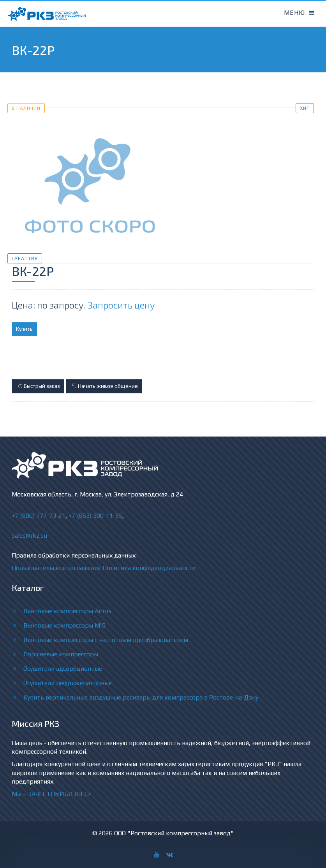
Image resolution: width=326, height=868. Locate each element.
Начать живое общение (104, 386)
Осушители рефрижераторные (68, 683)
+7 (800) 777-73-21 (39, 516)
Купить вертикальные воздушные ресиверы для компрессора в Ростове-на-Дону (141, 697)
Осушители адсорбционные (63, 668)
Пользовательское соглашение (56, 568)
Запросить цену (121, 305)
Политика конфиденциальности (149, 568)
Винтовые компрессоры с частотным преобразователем (106, 640)
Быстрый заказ (38, 386)
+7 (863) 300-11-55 (95, 516)
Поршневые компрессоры (61, 654)
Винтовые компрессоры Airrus (67, 611)
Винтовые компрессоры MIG (64, 625)
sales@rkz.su (29, 536)
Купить (24, 329)
